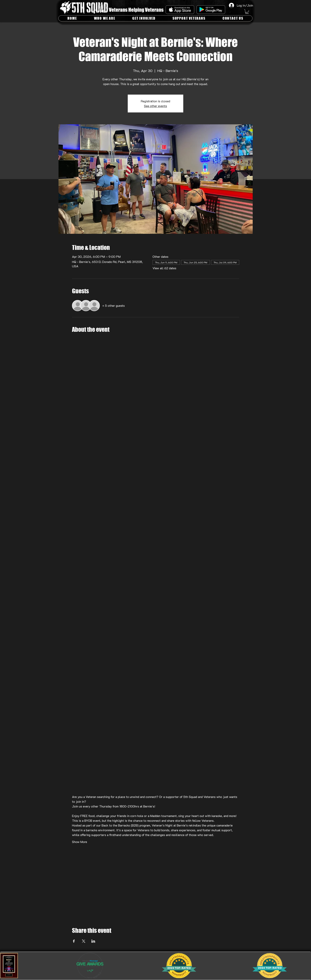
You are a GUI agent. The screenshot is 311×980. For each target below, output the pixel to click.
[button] (247, 12)
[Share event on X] (84, 941)
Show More (80, 842)
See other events (155, 106)
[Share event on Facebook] (74, 941)
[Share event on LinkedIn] (93, 941)
